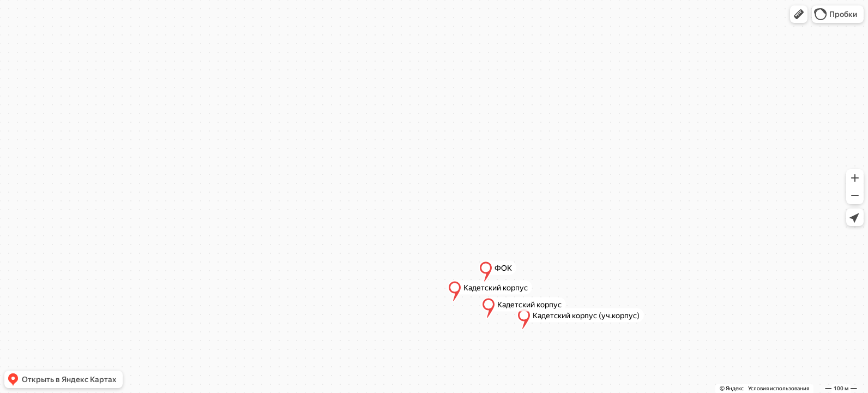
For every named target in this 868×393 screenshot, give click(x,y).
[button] (799, 14)
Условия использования (779, 388)
